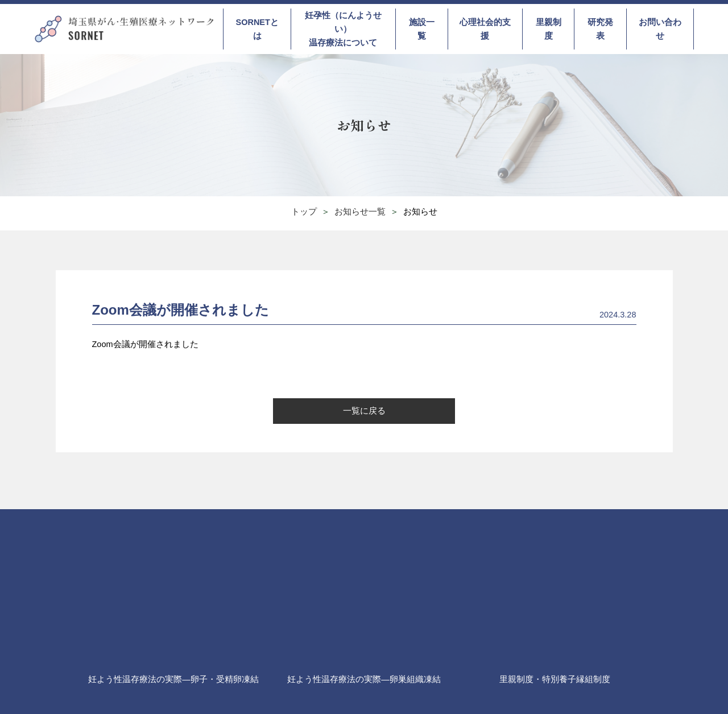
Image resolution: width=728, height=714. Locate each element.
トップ (304, 212)
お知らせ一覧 (360, 212)
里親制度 (549, 29)
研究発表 (600, 29)
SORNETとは (257, 29)
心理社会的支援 (485, 29)
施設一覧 (422, 29)
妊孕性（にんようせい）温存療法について (343, 29)
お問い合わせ (660, 29)
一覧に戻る (364, 411)
